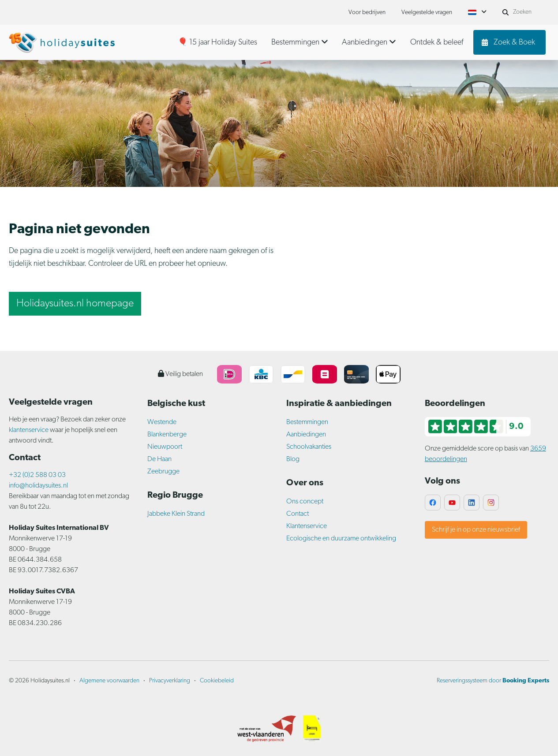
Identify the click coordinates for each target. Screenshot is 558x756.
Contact (298, 514)
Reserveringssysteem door (493, 681)
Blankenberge (167, 435)
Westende (162, 422)
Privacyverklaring (170, 681)
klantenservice (29, 430)
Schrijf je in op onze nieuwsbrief (476, 530)
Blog (293, 459)
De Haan (159, 459)
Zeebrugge (163, 472)
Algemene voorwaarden (109, 681)
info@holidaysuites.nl (38, 486)
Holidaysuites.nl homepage (75, 304)
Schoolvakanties (309, 447)
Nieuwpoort (165, 447)
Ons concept (305, 502)
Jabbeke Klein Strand (176, 514)
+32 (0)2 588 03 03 (37, 475)
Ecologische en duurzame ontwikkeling (341, 539)
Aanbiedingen (306, 435)
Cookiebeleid (217, 681)
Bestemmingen (307, 422)
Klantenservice (307, 526)
